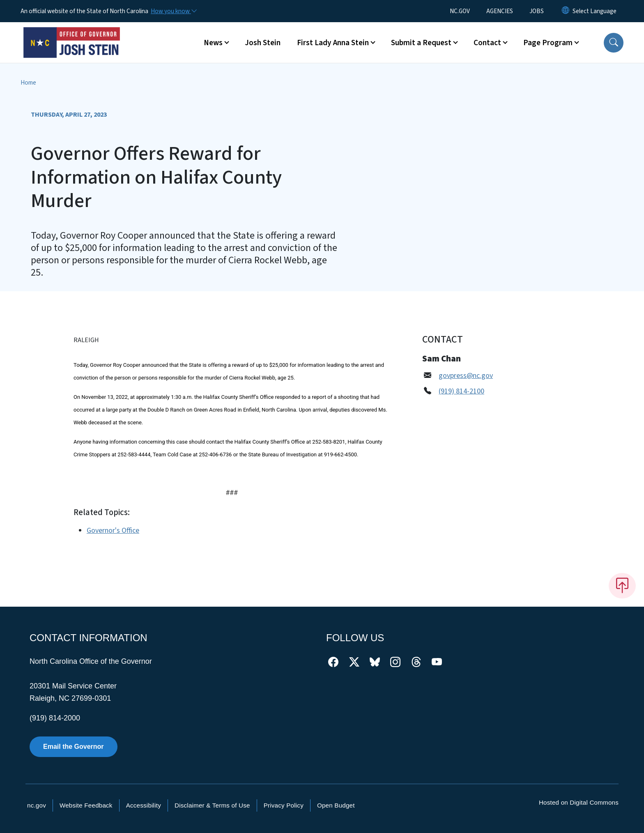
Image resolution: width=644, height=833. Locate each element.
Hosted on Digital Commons (579, 802)
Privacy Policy (284, 805)
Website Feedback (86, 805)
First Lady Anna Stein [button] (333, 43)
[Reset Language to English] (566, 11)
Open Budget (336, 805)
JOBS (537, 11)
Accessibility (144, 805)
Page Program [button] (548, 43)
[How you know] (173, 11)
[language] (595, 11)
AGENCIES (500, 11)
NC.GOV (460, 11)
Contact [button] (487, 43)
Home (28, 83)
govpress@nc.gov (466, 376)
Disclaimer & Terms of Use (212, 805)
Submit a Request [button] (421, 43)
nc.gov (37, 805)
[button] (614, 43)
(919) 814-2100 (461, 391)
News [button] (213, 43)
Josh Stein (263, 43)
